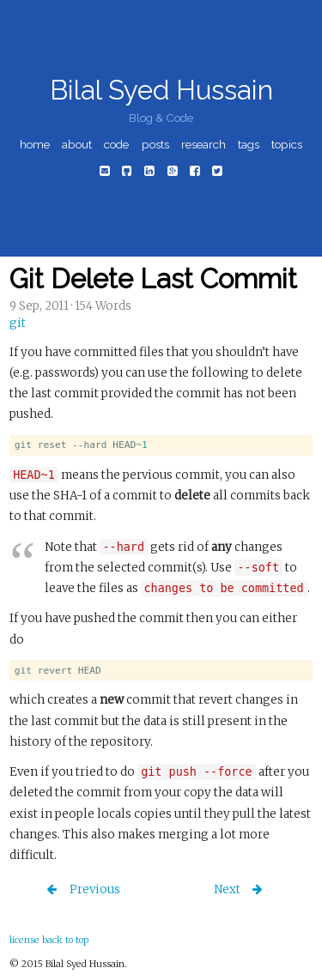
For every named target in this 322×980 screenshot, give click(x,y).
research (204, 144)
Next (228, 889)
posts (155, 144)
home (35, 144)
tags (249, 144)
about (77, 144)
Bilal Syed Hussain (161, 90)
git (18, 323)
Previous (94, 889)
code (116, 144)
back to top (65, 940)
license (24, 940)
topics (287, 144)
